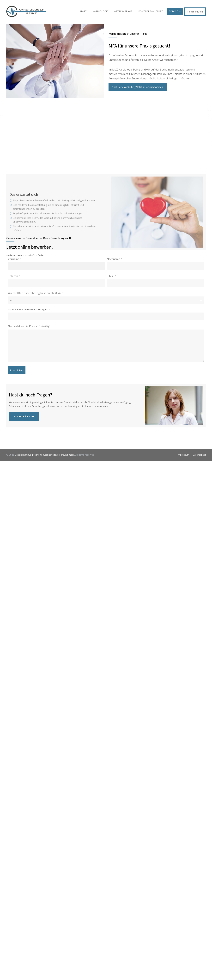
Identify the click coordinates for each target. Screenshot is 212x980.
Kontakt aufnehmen (24, 416)
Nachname (115, 259)
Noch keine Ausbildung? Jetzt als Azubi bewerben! (138, 87)
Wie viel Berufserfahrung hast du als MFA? (36, 293)
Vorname (15, 259)
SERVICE (173, 11)
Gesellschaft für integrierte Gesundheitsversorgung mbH (45, 455)
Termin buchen (195, 12)
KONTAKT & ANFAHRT (151, 11)
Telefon (14, 276)
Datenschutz (199, 455)
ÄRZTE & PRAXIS (123, 11)
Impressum (183, 455)
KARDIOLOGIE (100, 11)
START (83, 11)
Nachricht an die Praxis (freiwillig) (29, 326)
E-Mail (112, 276)
